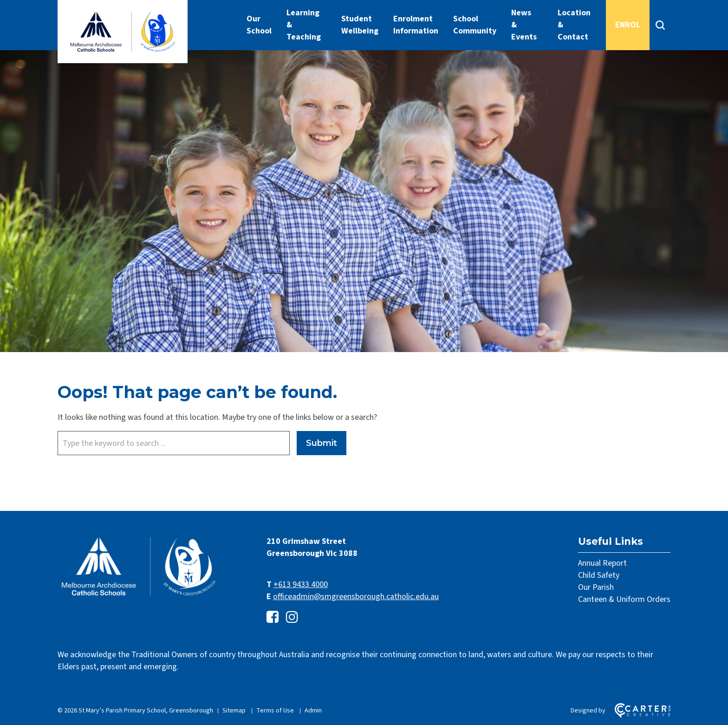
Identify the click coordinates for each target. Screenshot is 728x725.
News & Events (524, 25)
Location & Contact (574, 25)
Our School (259, 25)
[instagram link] (292, 617)
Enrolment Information (416, 25)
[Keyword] (174, 443)
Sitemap (234, 711)
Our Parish (596, 587)
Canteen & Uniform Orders (624, 599)
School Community (475, 25)
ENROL (628, 25)
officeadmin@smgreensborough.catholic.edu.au (356, 597)
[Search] (660, 25)
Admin (313, 711)
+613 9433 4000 (301, 585)
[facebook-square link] (273, 617)
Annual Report (602, 563)
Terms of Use (275, 711)
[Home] (139, 596)
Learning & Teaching (304, 25)
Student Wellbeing (360, 25)
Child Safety (599, 575)
